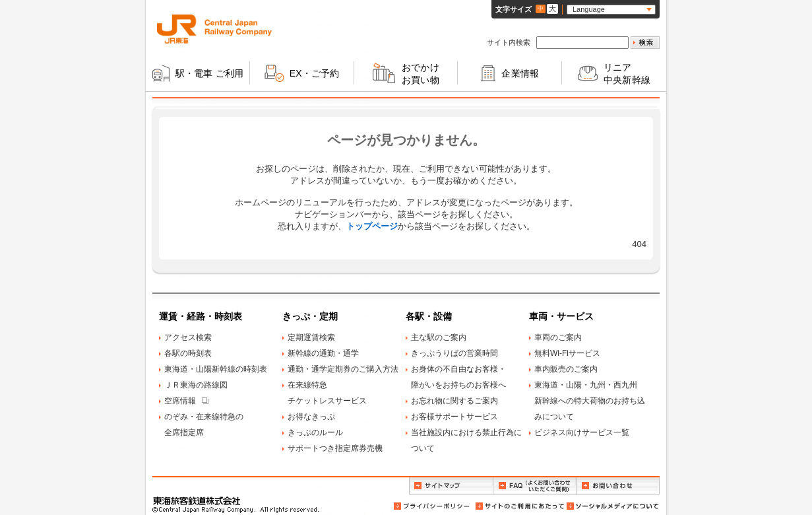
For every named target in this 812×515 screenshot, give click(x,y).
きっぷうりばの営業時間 (454, 353)
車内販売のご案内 (566, 369)
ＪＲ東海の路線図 (196, 385)
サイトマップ (451, 486)
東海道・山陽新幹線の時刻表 (216, 369)
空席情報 (180, 401)
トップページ (372, 226)
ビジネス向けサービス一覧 (582, 432)
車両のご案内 (558, 337)
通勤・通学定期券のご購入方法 (343, 369)
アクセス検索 (188, 337)
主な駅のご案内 (439, 337)
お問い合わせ (618, 486)
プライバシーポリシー (433, 506)
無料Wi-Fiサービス (567, 353)
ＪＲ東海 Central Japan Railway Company (214, 29)
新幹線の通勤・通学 (323, 353)
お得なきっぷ (311, 417)
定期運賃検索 (311, 337)
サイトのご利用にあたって (519, 506)
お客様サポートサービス (454, 417)
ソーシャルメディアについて (612, 506)
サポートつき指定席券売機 (335, 448)
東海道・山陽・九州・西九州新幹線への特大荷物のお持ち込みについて (590, 401)
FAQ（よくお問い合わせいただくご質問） (535, 486)
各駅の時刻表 (188, 353)
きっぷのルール (315, 432)
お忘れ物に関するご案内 (454, 401)
